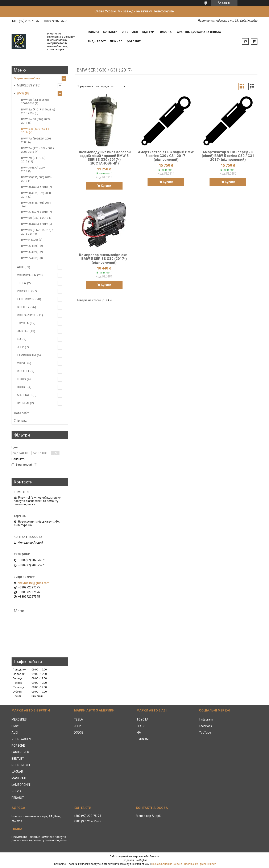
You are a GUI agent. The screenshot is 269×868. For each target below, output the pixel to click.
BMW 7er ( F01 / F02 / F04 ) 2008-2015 (38, 150)
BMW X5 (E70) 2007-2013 (34, 169)
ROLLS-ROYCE (27, 315)
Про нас (116, 41)
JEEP (20, 347)
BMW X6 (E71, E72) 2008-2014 (36, 195)
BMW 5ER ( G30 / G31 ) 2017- (35, 131)
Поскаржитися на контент (167, 864)
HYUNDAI (23, 403)
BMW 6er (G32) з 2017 (35, 218)
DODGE (22, 387)
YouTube (205, 733)
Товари (93, 32)
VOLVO (22, 363)
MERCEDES (25, 85)
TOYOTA (23, 323)
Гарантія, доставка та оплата (198, 32)
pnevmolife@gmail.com (34, 583)
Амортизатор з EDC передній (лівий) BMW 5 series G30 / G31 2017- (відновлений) (228, 156)
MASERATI (24, 395)
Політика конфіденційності (200, 864)
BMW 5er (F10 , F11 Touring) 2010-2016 (38, 111)
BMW (20, 93)
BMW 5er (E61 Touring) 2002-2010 (35, 102)
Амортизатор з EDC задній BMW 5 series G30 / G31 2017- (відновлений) (166, 156)
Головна (165, 32)
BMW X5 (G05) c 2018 (34, 187)
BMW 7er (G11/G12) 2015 (33, 160)
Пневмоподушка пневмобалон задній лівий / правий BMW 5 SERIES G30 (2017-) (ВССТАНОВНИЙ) (104, 158)
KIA (19, 339)
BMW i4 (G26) (30, 240)
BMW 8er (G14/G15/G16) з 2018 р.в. (37, 232)
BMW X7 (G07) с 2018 (34, 212)
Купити (106, 186)
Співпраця (130, 32)
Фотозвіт (134, 41)
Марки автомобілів (27, 78)
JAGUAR (23, 331)
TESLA (22, 283)
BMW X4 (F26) (30, 252)
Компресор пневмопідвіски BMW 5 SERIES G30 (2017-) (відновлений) (104, 259)
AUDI (20, 267)
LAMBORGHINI (26, 355)
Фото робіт (21, 413)
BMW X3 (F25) (30, 246)
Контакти (110, 32)
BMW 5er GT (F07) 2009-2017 (36, 121)
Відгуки (148, 32)
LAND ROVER (26, 299)
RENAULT (23, 371)
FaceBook (206, 726)
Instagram (206, 719)
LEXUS (21, 379)
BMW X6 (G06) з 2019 (34, 224)
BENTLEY (23, 307)
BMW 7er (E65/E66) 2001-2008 (37, 140)
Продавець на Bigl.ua (135, 860)
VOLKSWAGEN (27, 275)
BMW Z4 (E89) (30, 258)
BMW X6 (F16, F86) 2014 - (37, 203)
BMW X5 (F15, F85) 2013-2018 (36, 179)
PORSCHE (24, 291)
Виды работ (97, 41)
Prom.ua (155, 856)
